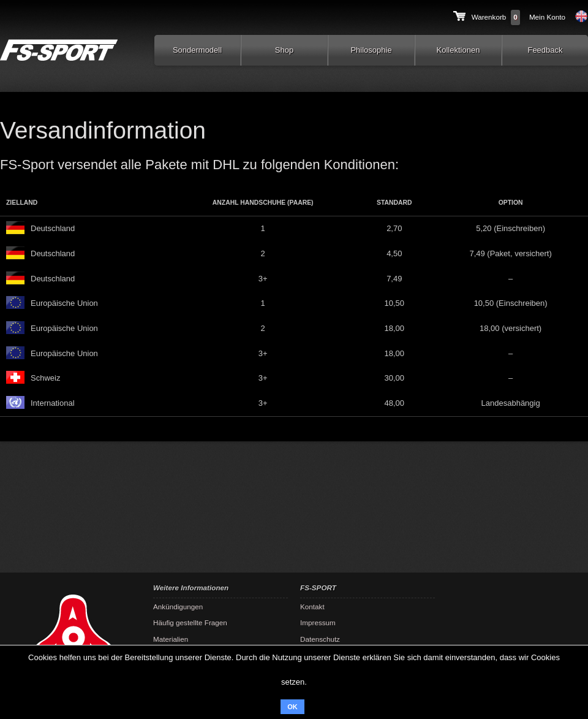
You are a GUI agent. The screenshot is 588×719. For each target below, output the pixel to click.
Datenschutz (320, 639)
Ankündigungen (178, 607)
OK (292, 707)
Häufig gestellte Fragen (190, 622)
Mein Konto (547, 17)
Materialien (171, 639)
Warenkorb (489, 17)
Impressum (318, 622)
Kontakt (312, 607)
